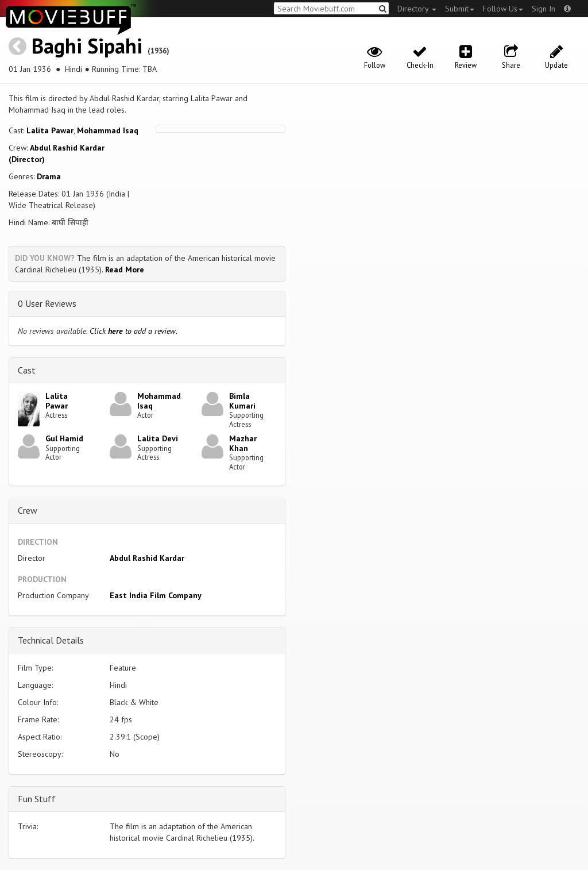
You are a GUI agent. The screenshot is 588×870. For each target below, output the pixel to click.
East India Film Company (156, 595)
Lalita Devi (158, 438)
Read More (125, 270)
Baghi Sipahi (87, 46)
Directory (417, 9)
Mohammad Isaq (108, 130)
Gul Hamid (64, 438)
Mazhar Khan (243, 443)
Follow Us (503, 9)
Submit (460, 9)
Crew (28, 510)
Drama (49, 176)
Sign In (543, 9)
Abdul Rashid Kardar (147, 558)
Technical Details (51, 640)
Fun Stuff (37, 799)
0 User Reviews (47, 303)
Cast (27, 370)
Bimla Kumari (242, 401)
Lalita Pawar (50, 130)
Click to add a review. (134, 331)
